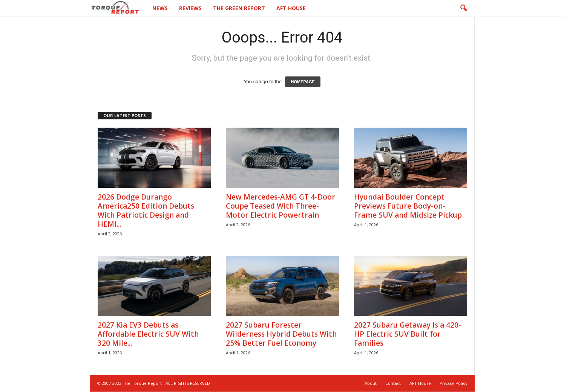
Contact (393, 384)
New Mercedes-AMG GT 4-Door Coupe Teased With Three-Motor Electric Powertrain (280, 206)
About (371, 384)
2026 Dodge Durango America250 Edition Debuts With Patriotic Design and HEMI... (146, 211)
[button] (463, 8)
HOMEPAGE (303, 82)
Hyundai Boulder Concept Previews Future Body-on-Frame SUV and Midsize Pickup (408, 206)
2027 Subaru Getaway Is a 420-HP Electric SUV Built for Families (408, 334)
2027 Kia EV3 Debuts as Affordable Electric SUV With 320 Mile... (148, 334)
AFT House (291, 8)
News (160, 8)
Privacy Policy (454, 384)
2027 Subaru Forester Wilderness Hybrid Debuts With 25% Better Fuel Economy (281, 334)
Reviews (190, 8)
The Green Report (239, 8)
